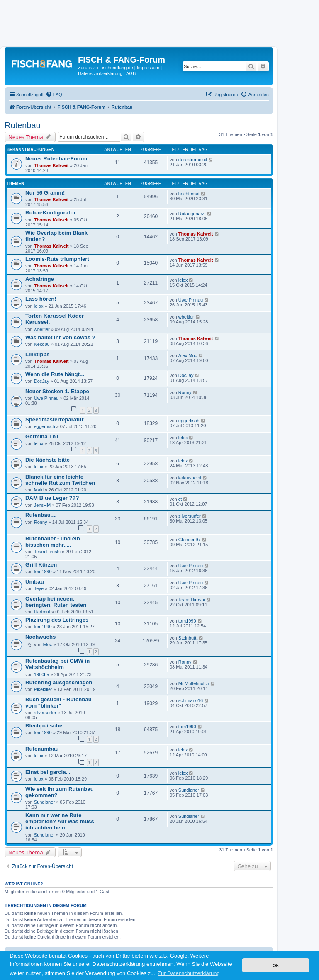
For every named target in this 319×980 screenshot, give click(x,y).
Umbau (35, 582)
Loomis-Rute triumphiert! (58, 259)
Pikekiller (43, 689)
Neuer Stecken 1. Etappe (57, 391)
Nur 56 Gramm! (45, 193)
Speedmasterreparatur (55, 419)
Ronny (185, 392)
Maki (39, 490)
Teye (39, 588)
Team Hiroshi (47, 552)
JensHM (42, 505)
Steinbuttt (188, 638)
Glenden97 (190, 540)
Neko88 (42, 344)
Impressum (148, 68)
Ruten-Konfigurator (51, 213)
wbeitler (42, 329)
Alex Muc (188, 355)
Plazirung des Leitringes (57, 620)
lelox (183, 280)
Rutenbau (23, 125)
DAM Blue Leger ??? (52, 498)
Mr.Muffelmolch (194, 683)
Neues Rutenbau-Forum (56, 159)
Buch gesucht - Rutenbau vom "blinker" (58, 703)
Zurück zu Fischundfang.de (106, 68)
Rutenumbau (42, 749)
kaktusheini (190, 478)
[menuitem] (54, 95)
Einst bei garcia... (48, 772)
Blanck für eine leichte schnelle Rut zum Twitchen (60, 480)
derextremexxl (193, 160)
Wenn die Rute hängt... (55, 374)
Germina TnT (42, 437)
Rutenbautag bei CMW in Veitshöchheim (57, 664)
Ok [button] (275, 965)
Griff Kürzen (41, 565)
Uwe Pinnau (191, 300)
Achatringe (40, 279)
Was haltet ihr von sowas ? (60, 337)
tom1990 (43, 571)
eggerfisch (45, 426)
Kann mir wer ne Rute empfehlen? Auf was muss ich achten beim (60, 821)
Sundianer (44, 802)
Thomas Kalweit (51, 165)
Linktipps (38, 354)
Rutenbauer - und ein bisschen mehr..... (53, 542)
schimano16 (191, 700)
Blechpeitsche (44, 726)
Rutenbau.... (41, 515)
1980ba (42, 674)
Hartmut (42, 612)
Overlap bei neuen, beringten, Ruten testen (56, 602)
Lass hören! (41, 299)
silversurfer (190, 516)
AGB (131, 73)
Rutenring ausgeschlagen (59, 682)
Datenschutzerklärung (100, 73)
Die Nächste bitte (47, 460)
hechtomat (189, 194)
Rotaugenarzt (192, 214)
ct (180, 499)
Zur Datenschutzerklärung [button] (189, 973)
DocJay (42, 381)
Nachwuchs (40, 637)
